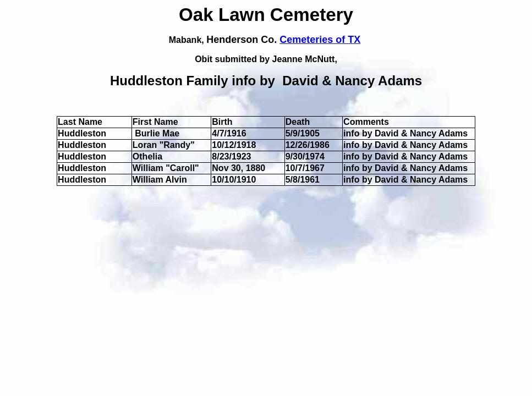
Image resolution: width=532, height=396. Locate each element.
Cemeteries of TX (320, 40)
